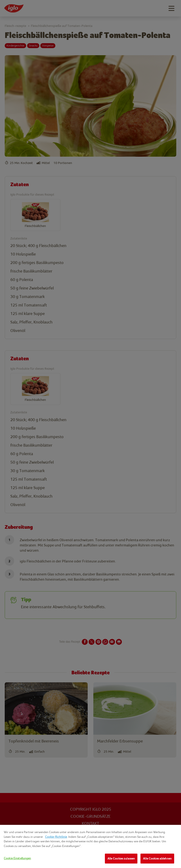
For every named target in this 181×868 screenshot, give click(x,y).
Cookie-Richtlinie (56, 837)
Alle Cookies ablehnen (157, 858)
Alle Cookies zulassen (121, 858)
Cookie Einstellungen (17, 858)
